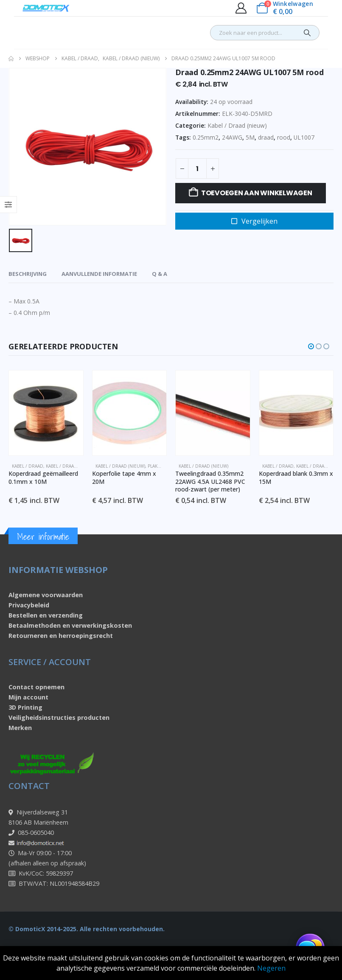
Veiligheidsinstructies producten (59, 718)
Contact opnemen (36, 687)
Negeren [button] (271, 968)
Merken (20, 728)
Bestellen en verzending (46, 616)
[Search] (307, 33)
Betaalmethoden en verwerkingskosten (70, 626)
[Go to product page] (46, 413)
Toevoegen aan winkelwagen (257, 193)
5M (250, 137)
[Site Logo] (46, 8)
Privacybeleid (29, 605)
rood (284, 137)
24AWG (232, 137)
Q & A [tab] (160, 274)
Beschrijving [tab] (28, 274)
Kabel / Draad (28, 466)
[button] (311, 346)
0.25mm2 (206, 137)
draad (266, 137)
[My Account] (241, 8)
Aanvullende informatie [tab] (99, 274)
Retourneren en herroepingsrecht (61, 636)
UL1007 (304, 137)
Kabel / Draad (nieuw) (237, 125)
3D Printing (25, 708)
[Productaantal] (197, 168)
